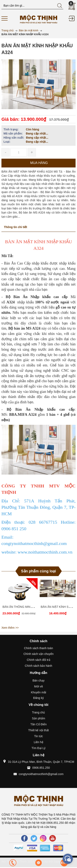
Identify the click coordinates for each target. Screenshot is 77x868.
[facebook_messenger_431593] (68, 859)
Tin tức (38, 736)
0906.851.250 (41, 768)
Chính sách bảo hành (38, 666)
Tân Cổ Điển (38, 724)
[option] (20, 601)
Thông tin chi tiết (16, 227)
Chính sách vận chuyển (38, 654)
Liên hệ (38, 742)
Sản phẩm (38, 718)
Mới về (38, 686)
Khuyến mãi (38, 692)
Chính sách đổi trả (38, 660)
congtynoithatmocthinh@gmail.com (41, 774)
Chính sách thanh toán (38, 648)
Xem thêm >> (10, 628)
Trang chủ (39, 712)
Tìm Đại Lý (39, 748)
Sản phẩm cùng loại (39, 571)
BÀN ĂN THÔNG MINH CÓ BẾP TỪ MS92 (30, 607)
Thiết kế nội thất (38, 730)
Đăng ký (38, 698)
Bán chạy (38, 680)
